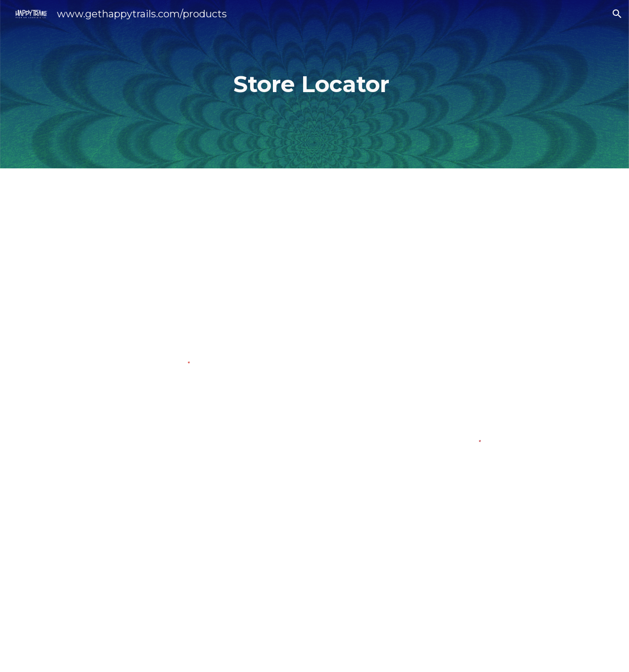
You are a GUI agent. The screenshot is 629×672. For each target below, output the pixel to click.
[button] (617, 14)
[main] (314, 84)
